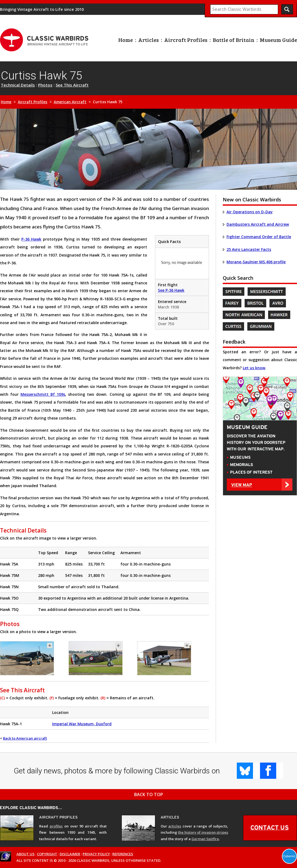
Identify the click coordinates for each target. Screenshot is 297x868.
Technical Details (18, 85)
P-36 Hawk (31, 239)
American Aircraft (70, 102)
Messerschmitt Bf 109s (43, 394)
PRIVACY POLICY (96, 854)
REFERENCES (123, 854)
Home (126, 40)
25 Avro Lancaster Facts (249, 249)
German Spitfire (205, 839)
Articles (148, 40)
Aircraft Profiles (186, 40)
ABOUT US (26, 854)
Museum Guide (278, 40)
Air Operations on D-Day (250, 212)
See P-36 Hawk (171, 290)
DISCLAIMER (70, 854)
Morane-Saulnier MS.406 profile (256, 262)
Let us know (254, 368)
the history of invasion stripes (203, 832)
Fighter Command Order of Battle (259, 237)
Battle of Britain (234, 40)
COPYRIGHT (47, 854)
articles (175, 826)
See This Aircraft (72, 85)
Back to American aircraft (25, 738)
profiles (56, 826)
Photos (45, 85)
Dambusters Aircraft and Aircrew (258, 224)
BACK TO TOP (149, 794)
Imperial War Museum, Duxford (82, 724)
